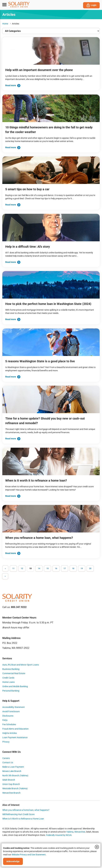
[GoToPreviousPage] (5, 569)
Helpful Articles (10, 733)
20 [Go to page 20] (90, 568)
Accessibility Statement (14, 707)
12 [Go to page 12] (22, 568)
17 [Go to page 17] (65, 568)
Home (5, 24)
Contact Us (8, 762)
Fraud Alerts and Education (15, 729)
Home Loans (8, 682)
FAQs (5, 720)
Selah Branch (9, 780)
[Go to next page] (5, 576)
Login (91, 5)
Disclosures (8, 716)
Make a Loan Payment (13, 767)
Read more (13, 85)
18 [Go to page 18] (73, 568)
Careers (6, 758)
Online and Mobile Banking (15, 686)
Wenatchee (80, 832)
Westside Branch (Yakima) (15, 788)
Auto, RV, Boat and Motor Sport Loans (21, 665)
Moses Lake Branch (12, 771)
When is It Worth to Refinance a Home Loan (23, 819)
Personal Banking (11, 691)
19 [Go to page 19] (82, 568)
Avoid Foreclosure (11, 711)
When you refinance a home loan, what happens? (26, 810)
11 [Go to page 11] (13, 568)
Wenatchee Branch (11, 793)
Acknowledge (13, 861)
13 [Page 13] (30, 568)
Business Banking (11, 669)
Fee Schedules (9, 724)
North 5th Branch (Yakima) (15, 775)
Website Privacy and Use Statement (29, 855)
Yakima (70, 832)
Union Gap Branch (11, 784)
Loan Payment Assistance (15, 737)
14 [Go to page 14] (39, 568)
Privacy (6, 742)
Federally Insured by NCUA (59, 835)
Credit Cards (8, 678)
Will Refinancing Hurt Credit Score (18, 814)
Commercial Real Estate (14, 673)
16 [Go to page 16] (56, 568)
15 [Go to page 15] (48, 568)
